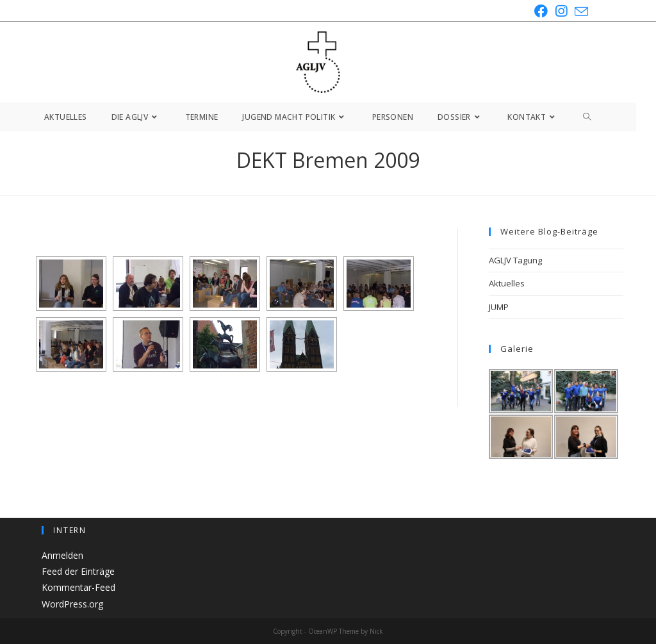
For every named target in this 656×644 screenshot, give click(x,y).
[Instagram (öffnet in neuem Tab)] (561, 11)
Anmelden (62, 555)
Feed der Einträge (78, 571)
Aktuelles (507, 283)
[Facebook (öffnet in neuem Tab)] (541, 11)
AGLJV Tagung (515, 260)
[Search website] (587, 117)
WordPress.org (72, 604)
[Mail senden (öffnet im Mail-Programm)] (579, 12)
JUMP (499, 307)
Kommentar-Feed (78, 587)
